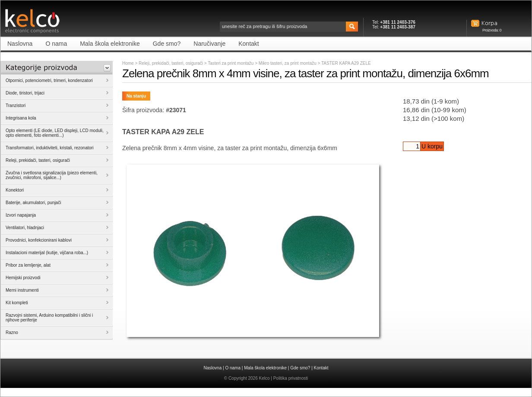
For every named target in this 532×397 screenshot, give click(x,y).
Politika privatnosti (291, 378)
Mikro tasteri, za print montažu (288, 63)
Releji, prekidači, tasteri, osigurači (171, 63)
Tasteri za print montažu (231, 63)
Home (128, 63)
